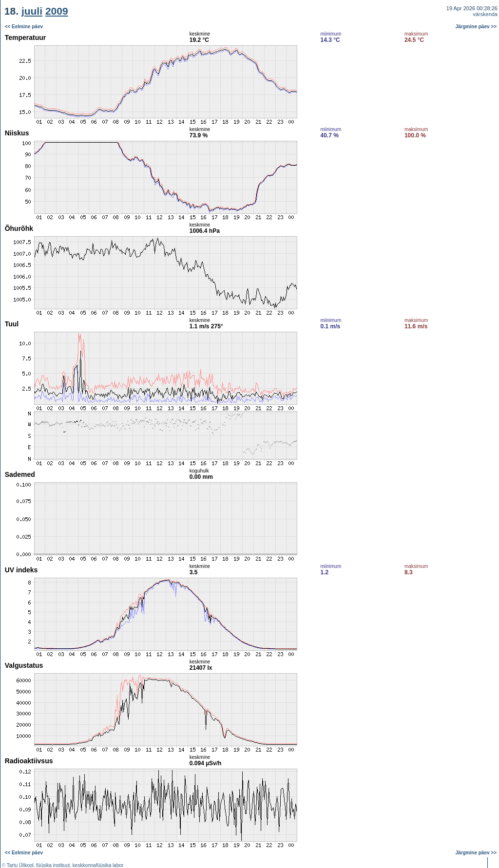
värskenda (485, 14)
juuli (32, 11)
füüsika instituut (53, 865)
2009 (57, 11)
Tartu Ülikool (20, 865)
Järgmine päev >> (476, 27)
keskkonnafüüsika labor (98, 865)
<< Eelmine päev (24, 27)
